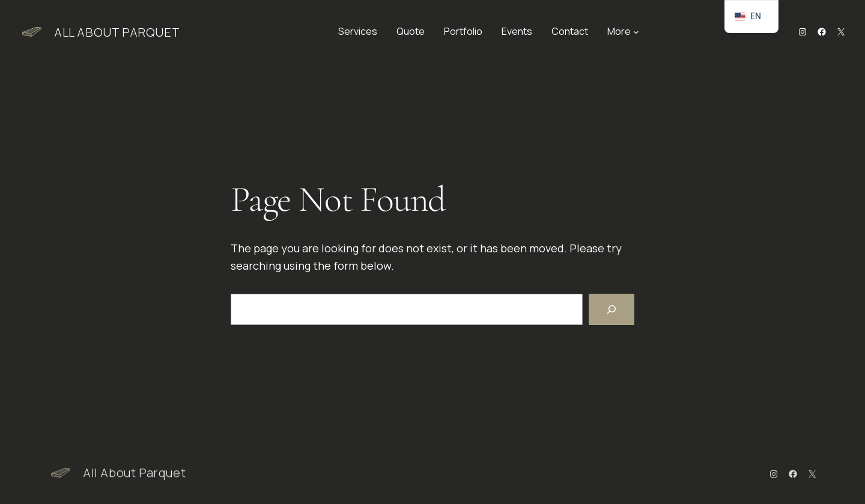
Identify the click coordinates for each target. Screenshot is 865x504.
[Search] (612, 309)
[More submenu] (636, 32)
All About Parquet (117, 32)
